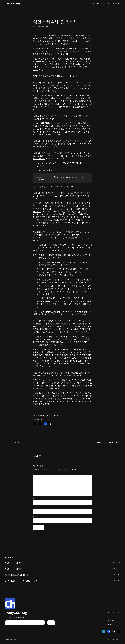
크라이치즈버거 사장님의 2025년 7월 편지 (22, 580)
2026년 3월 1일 (116, 568)
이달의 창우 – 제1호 (13, 568)
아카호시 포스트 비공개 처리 (16, 574)
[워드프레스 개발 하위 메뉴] (120, 611)
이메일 (35, 507)
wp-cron (56, 415)
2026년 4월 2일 (116, 562)
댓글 (35, 473)
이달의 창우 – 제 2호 (13, 562)
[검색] (51, 622)
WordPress (117, 639)
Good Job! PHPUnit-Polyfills (108, 441)
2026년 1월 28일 (116, 574)
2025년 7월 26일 (116, 580)
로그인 (118, 3)
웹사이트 (36, 516)
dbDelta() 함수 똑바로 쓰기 (17, 441)
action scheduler (39, 415)
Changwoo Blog (12, 3)
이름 (35, 498)
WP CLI (49, 415)
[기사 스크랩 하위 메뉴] (105, 3)
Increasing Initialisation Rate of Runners (60, 209)
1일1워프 (46, 27)
